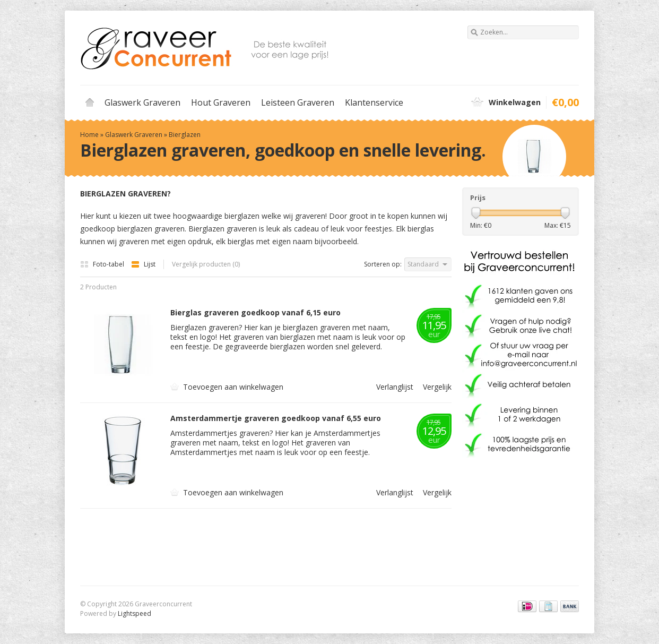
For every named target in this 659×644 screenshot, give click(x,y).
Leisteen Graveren (298, 102)
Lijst (143, 264)
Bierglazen (185, 135)
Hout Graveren (221, 102)
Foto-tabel (103, 264)
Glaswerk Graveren (142, 102)
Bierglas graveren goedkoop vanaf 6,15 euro (255, 313)
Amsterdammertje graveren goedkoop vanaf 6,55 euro (276, 418)
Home (90, 102)
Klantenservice (374, 102)
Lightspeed (135, 613)
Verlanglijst (392, 387)
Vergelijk (433, 387)
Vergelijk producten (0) (206, 264)
